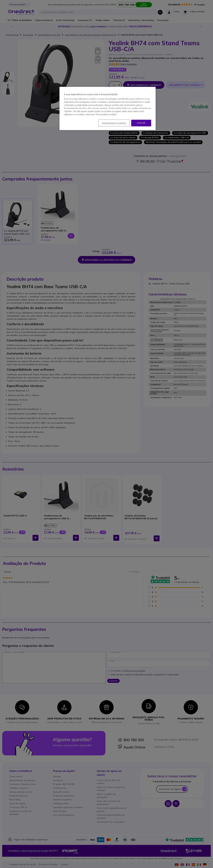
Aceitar (141, 123)
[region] (108, 108)
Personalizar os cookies (114, 123)
